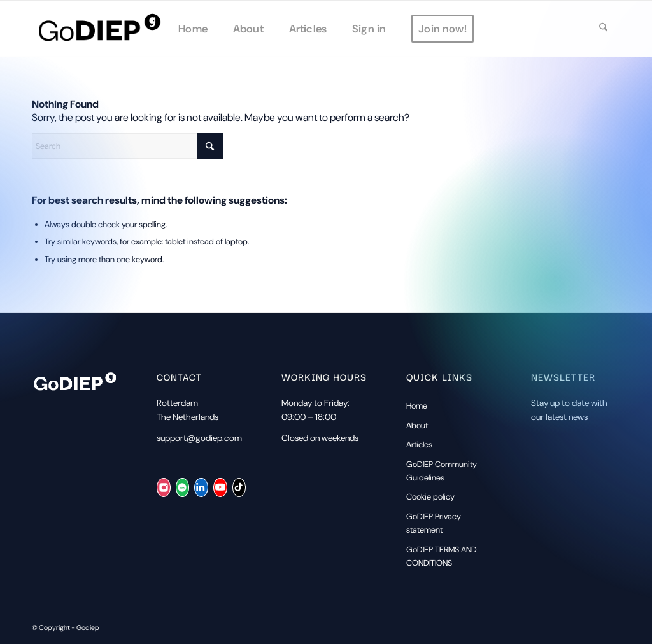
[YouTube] (220, 487)
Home (417, 406)
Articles (419, 444)
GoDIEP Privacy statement (434, 523)
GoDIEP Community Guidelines (442, 471)
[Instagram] (164, 487)
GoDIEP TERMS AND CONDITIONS (442, 556)
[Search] (603, 29)
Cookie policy (430, 497)
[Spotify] (183, 487)
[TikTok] (239, 487)
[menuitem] (193, 29)
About (417, 425)
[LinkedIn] (201, 487)
